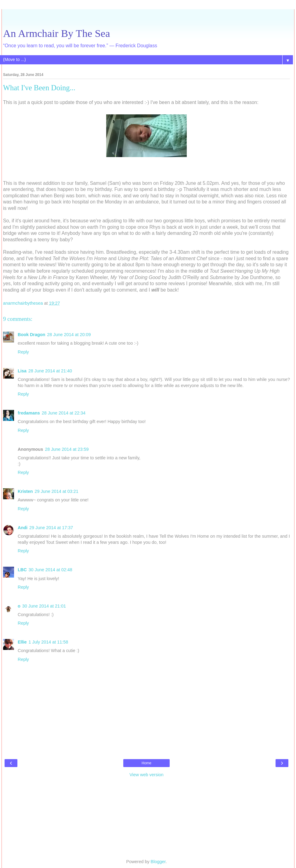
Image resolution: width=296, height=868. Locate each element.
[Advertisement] (146, 17)
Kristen (25, 491)
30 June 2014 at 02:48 (51, 570)
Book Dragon (31, 335)
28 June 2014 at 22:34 (64, 413)
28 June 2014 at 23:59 (67, 449)
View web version (146, 775)
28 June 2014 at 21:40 (50, 371)
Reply (23, 352)
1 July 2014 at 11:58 (49, 642)
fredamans (29, 413)
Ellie (22, 642)
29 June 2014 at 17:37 (51, 528)
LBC (22, 570)
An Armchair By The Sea (57, 33)
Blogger (158, 862)
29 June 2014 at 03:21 (57, 491)
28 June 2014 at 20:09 (69, 335)
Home (146, 763)
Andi (23, 528)
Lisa (22, 371)
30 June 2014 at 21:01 (44, 606)
